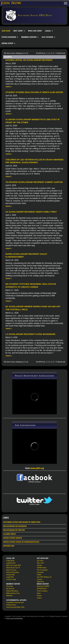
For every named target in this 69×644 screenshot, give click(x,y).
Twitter (39, 575)
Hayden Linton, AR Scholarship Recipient (29, 60)
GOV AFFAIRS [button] (48, 37)
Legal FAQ (10, 577)
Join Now (40, 561)
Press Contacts (42, 591)
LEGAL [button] (49, 31)
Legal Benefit (11, 563)
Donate (39, 565)
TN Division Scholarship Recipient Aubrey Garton (34, 182)
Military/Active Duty (13, 593)
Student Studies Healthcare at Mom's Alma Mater (34, 92)
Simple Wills (10, 575)
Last (63, 53)
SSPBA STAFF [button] (8, 43)
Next (60, 53)
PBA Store (40, 582)
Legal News (10, 561)
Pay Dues (10, 586)
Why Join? (41, 563)
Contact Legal (11, 579)
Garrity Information (13, 572)
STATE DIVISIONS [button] (10, 37)
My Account (10, 589)
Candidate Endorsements (15, 603)
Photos (39, 596)
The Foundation (42, 570)
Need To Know (11, 570)
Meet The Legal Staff (13, 565)
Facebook (40, 572)
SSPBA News (42, 568)
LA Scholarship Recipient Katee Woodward (30, 334)
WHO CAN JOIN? (35, 31)
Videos (39, 598)
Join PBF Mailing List (44, 577)
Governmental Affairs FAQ (15, 607)
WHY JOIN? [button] (19, 31)
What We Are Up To (13, 568)
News (39, 593)
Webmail (9, 596)
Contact (39, 579)
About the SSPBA (43, 586)
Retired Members (12, 591)
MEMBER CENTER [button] (30, 37)
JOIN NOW (6, 31)
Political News (11, 605)
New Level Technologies (15, 618)
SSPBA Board (42, 589)
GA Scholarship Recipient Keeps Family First (31, 212)
